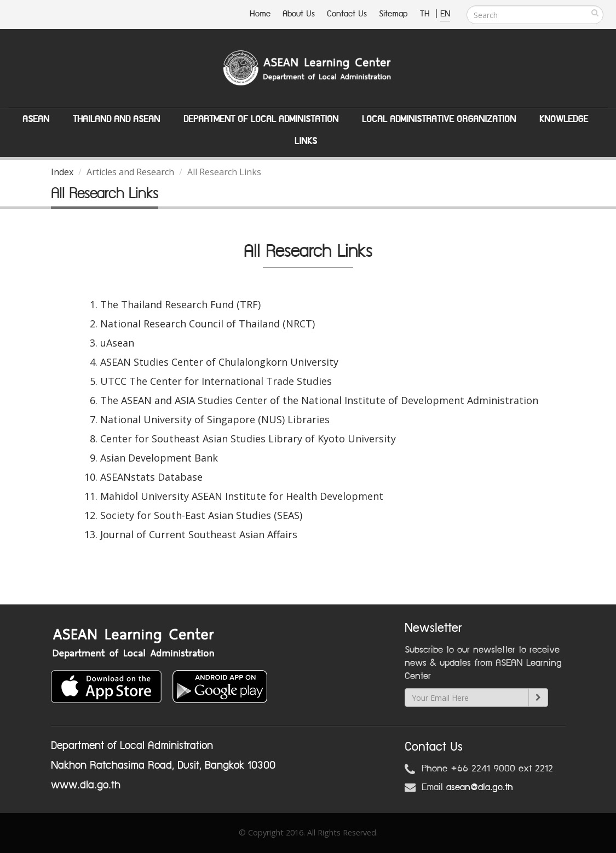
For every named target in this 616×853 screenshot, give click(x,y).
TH (426, 14)
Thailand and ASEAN (116, 119)
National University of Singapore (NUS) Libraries (215, 419)
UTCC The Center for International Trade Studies (216, 381)
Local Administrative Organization (439, 119)
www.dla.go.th (86, 785)
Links (306, 141)
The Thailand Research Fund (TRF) (180, 304)
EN (445, 14)
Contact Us (347, 14)
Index (62, 172)
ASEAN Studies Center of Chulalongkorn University (219, 362)
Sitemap (393, 14)
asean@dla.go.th (480, 787)
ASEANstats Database (151, 477)
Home (260, 14)
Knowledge (564, 119)
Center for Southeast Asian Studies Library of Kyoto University (248, 439)
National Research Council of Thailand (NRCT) (208, 324)
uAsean (117, 343)
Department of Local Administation (261, 119)
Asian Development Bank (159, 458)
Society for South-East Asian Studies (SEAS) (201, 515)
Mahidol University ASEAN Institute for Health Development (242, 496)
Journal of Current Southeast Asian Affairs (199, 534)
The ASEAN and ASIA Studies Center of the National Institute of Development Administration (319, 400)
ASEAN (36, 119)
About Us (299, 14)
